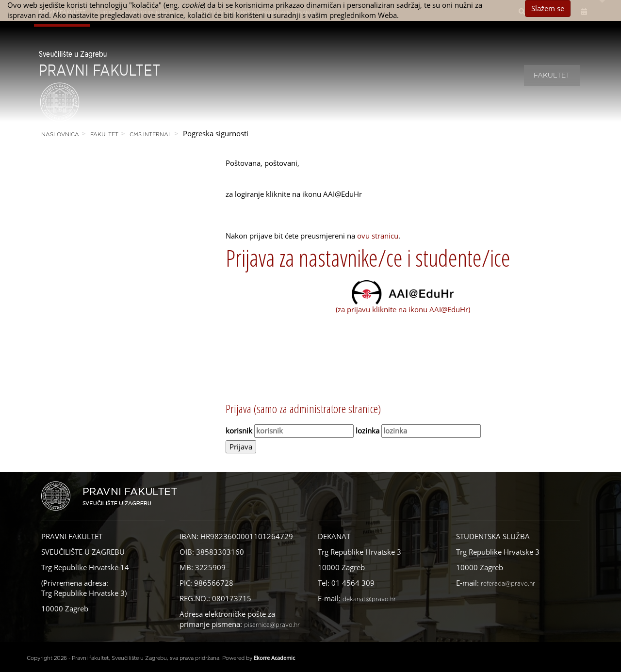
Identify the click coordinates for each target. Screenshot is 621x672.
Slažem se (548, 8)
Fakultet (552, 76)
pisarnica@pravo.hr (272, 625)
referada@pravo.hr (508, 584)
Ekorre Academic (274, 658)
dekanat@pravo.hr (369, 599)
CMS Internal (151, 135)
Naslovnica (60, 135)
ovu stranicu (378, 236)
